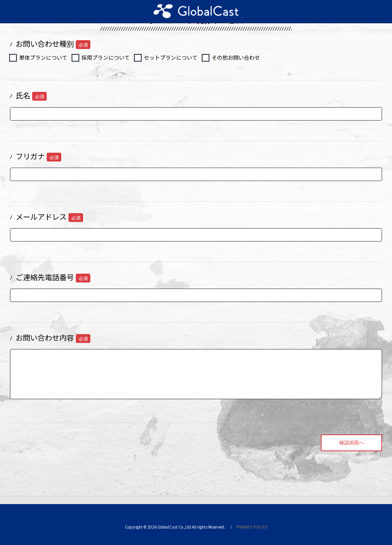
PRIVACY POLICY (252, 527)
